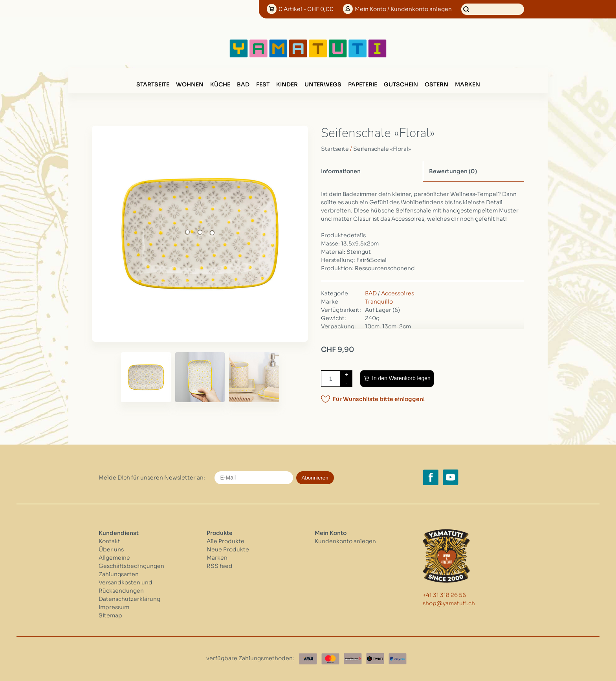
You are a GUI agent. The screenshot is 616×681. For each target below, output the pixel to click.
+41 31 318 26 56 (444, 595)
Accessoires (398, 293)
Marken (467, 84)
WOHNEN (190, 84)
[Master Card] (330, 659)
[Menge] (331, 379)
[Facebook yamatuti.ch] (431, 477)
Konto (403, 9)
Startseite (153, 84)
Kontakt (109, 541)
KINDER (287, 84)
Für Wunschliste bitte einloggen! (379, 399)
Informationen (341, 171)
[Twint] (375, 659)
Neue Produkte (228, 549)
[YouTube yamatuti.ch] (451, 477)
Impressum (114, 607)
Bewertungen (453, 171)
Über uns (111, 549)
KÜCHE (220, 84)
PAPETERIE (363, 84)
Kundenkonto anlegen (345, 541)
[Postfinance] (353, 659)
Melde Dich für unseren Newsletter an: (152, 478)
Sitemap (110, 615)
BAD (243, 84)
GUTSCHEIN (401, 84)
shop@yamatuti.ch (449, 603)
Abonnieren (315, 478)
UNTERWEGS (323, 84)
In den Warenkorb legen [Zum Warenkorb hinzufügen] (401, 378)
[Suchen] (493, 9)
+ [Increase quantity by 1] (346, 374)
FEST (263, 84)
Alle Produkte (225, 541)
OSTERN (436, 84)
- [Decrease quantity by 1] (346, 383)
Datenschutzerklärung (129, 599)
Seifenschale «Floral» (382, 149)
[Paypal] (398, 659)
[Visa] (308, 659)
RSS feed (220, 566)
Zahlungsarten (119, 574)
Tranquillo (379, 302)
